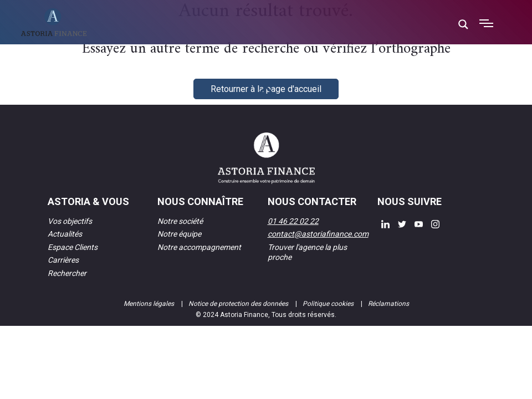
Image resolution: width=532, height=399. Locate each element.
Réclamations (388, 304)
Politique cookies (329, 304)
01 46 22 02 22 (293, 221)
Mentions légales (150, 304)
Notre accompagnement (199, 247)
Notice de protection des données (239, 304)
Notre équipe (179, 234)
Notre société (180, 221)
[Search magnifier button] (463, 24)
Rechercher (67, 273)
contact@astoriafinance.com (318, 234)
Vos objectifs (70, 221)
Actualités (65, 234)
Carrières (63, 260)
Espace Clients (73, 247)
